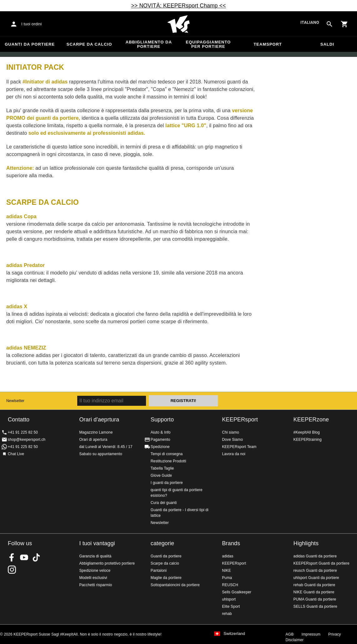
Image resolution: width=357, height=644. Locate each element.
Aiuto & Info (161, 432)
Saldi (327, 44)
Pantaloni (159, 571)
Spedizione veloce (95, 571)
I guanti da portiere (167, 483)
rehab (227, 614)
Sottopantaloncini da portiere (175, 585)
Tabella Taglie (162, 468)
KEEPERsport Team (239, 447)
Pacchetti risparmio (96, 585)
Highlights (306, 543)
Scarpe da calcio (89, 44)
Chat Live (16, 454)
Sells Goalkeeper (237, 592)
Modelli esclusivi (93, 578)
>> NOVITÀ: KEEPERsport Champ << (179, 6)
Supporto (162, 420)
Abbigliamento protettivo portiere (107, 563)
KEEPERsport (240, 420)
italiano (310, 22)
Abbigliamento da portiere (149, 44)
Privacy (334, 634)
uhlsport (229, 599)
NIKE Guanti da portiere (314, 592)
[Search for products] (329, 24)
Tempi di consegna (167, 454)
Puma (227, 578)
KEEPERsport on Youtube (24, 557)
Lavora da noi (234, 454)
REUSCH (230, 585)
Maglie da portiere (166, 578)
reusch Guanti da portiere (315, 571)
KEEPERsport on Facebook (12, 557)
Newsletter (160, 523)
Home (178, 24)
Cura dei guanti (164, 503)
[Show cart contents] (344, 24)
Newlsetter (15, 401)
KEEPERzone (311, 420)
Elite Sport (231, 606)
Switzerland (234, 634)
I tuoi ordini (32, 24)
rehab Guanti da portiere (314, 585)
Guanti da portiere (30, 44)
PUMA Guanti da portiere (315, 599)
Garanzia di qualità (95, 556)
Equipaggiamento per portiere (208, 44)
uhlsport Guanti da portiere (316, 578)
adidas (228, 556)
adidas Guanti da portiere (315, 556)
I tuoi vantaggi (97, 543)
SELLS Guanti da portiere (315, 606)
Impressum (311, 634)
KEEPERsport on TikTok (36, 557)
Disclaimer (295, 640)
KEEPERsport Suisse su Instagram (12, 570)
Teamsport (268, 44)
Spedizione (160, 447)
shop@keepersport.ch (27, 440)
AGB (290, 634)
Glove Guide (161, 475)
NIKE (226, 571)
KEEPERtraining (308, 440)
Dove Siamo (232, 440)
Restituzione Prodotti (168, 461)
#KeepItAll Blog (307, 432)
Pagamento (161, 440)
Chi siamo (231, 432)
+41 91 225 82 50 (23, 432)
